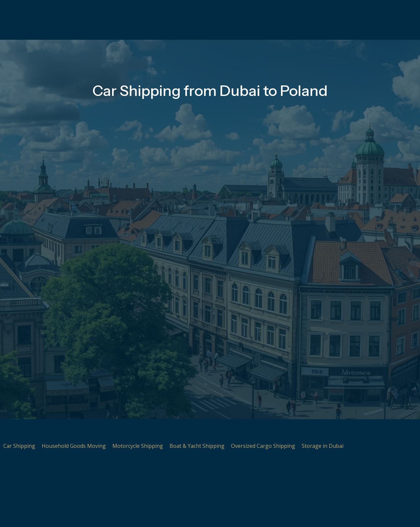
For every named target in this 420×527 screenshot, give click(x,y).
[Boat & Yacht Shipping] (178, 431)
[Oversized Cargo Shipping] (239, 431)
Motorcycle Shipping (138, 446)
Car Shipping (19, 446)
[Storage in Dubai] (310, 431)
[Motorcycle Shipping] (121, 431)
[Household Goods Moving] (50, 431)
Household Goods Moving (74, 446)
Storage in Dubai (323, 446)
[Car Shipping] (12, 431)
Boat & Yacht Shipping (197, 446)
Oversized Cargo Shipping (263, 446)
